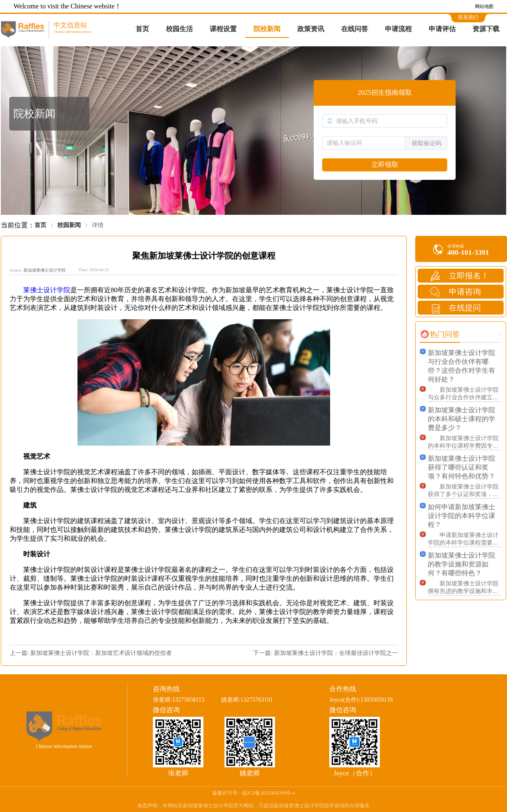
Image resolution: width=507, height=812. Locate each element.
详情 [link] (98, 225)
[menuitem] (142, 29)
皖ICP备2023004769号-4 (269, 793)
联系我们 (468, 17)
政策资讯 (311, 29)
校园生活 (179, 29)
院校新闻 (267, 29)
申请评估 (442, 29)
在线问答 (355, 29)
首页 (142, 29)
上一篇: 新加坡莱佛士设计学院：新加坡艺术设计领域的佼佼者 (91, 653)
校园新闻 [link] (69, 225)
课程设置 (223, 29)
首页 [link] (40, 225)
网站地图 (484, 6)
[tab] (440, 334)
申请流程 (398, 29)
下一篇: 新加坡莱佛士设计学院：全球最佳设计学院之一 (325, 653)
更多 (501, 334)
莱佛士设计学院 (47, 290)
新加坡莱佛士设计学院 (45, 270)
